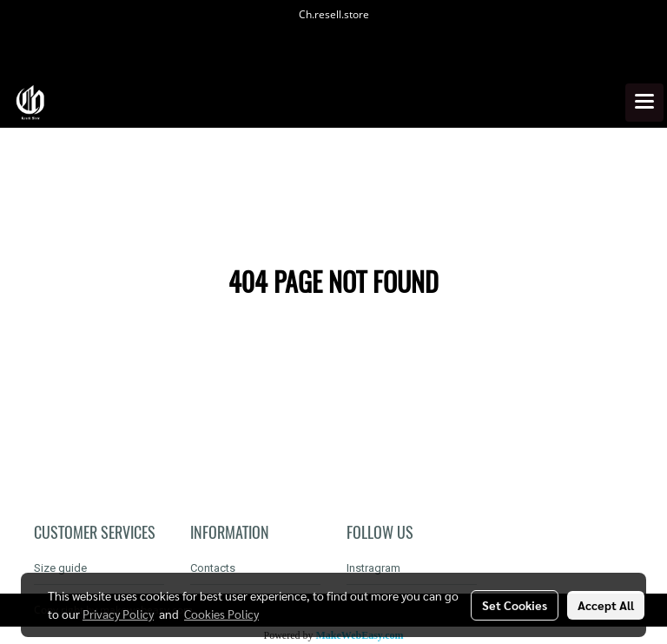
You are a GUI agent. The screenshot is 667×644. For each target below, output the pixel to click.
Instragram (373, 568)
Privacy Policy (118, 614)
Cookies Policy (221, 614)
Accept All (606, 605)
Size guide (60, 568)
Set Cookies (515, 605)
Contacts (213, 568)
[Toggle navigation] (644, 103)
